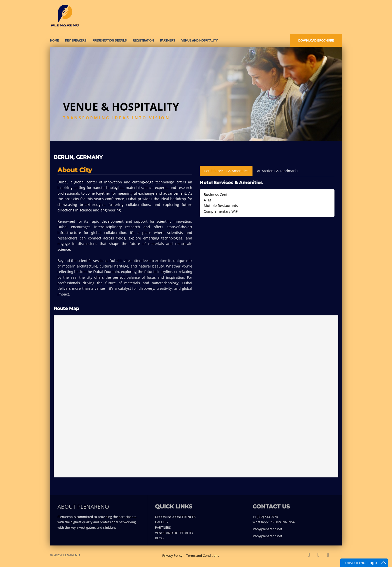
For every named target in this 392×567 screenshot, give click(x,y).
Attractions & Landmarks (278, 171)
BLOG (159, 538)
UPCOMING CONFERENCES (175, 517)
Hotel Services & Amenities (226, 171)
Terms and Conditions (203, 555)
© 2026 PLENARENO (65, 555)
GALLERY (162, 522)
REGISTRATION (143, 40)
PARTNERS (167, 40)
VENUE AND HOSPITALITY (199, 40)
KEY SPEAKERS (76, 40)
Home (54, 40)
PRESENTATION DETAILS (109, 40)
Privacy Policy (172, 555)
